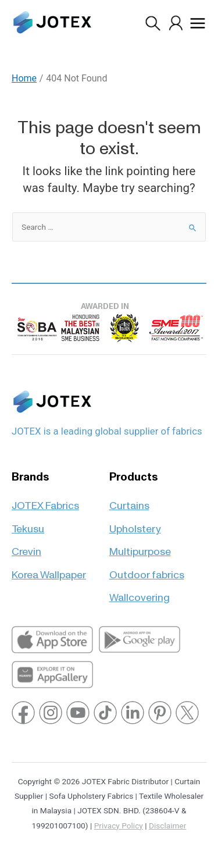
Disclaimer (167, 826)
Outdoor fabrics (147, 570)
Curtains (129, 501)
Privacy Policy (119, 826)
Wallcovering (140, 593)
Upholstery (135, 524)
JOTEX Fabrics (45, 501)
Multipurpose (140, 547)
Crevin (26, 547)
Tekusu (28, 524)
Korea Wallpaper (49, 570)
